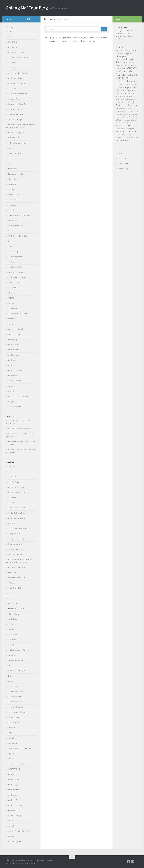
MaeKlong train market (15, 226)
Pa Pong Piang (13, 252)
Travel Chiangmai (14, 350)
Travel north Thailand (15, 370)
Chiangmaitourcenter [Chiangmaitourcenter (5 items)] (123, 111)
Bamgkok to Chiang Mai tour (17, 73)
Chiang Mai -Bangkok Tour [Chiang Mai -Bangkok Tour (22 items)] (127, 82)
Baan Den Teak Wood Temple (18, 57)
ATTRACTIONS (12, 42)
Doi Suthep (11, 148)
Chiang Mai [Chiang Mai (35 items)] (123, 78)
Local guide (12, 205)
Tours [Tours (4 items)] (126, 126)
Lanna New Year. (13, 195)
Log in (120, 153)
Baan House (12, 63)
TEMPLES (11, 298)
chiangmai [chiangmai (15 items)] (121, 81)
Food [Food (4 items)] (117, 114)
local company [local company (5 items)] (132, 114)
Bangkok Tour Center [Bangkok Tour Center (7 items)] (131, 75)
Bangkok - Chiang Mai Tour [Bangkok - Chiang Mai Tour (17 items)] (124, 55)
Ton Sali (10, 324)
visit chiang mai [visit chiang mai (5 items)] (121, 140)
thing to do (11, 319)
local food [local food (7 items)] (119, 117)
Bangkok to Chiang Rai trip (17, 83)
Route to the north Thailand (17, 277)
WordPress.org (123, 169)
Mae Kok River (12, 220)
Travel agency (12, 339)
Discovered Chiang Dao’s (16, 133)
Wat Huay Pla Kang (14, 381)
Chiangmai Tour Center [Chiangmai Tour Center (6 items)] (123, 108)
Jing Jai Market (13, 184)
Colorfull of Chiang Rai (15, 120)
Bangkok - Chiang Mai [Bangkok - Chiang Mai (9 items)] (124, 50)
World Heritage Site (14, 407)
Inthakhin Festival (14, 179)
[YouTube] (32, 19)
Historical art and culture (16, 174)
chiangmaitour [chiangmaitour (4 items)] (120, 102)
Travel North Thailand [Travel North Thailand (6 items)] (123, 137)
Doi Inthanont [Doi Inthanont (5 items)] (134, 111)
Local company (13, 200)
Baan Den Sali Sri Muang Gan (17, 52)
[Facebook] (29, 19)
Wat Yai (10, 386)
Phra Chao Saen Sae (15, 267)
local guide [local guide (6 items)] (127, 117)
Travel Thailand (13, 376)
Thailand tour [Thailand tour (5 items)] (120, 126)
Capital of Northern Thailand (17, 94)
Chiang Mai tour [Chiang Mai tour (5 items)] (121, 99)
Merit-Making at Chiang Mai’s (17, 236)
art (9, 37)
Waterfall (11, 391)
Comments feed (123, 163)
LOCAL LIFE (11, 210)
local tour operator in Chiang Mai (19, 215)
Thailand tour (12, 308)
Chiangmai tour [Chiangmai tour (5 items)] (131, 99)
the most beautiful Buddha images (19, 314)
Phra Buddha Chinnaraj (16, 262)
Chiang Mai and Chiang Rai (17, 104)
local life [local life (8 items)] (134, 117)
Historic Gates (12, 169)
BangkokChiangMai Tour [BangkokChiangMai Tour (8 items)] (129, 62)
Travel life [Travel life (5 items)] (131, 135)
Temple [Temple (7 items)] (124, 123)
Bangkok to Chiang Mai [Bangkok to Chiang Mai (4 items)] (122, 65)
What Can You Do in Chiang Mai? (19, 396)
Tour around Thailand (15, 329)
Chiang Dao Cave (14, 99)
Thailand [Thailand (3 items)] (134, 123)
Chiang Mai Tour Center (16, 114)
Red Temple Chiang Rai (16, 272)
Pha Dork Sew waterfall (15, 257)
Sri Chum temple (13, 288)
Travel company (13, 360)
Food (10, 158)
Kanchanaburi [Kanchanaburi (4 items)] (123, 114)
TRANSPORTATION (14, 334)
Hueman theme (31, 863)
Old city (10, 246)
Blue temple (12, 89)
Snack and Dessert (14, 283)
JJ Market (11, 189)
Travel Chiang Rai (14, 345)
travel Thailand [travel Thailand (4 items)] (134, 137)
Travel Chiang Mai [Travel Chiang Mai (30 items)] (126, 131)
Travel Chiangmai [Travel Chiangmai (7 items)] (122, 134)
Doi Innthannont (13, 138)
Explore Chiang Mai (14, 153)
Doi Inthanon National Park (17, 143)
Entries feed (122, 158)
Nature (10, 241)
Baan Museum (12, 68)
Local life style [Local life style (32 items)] (124, 120)
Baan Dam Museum (14, 47)
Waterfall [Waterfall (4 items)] (128, 140)
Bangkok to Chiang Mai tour (17, 78)
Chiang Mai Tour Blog (27, 8)
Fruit (9, 164)
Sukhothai (11, 293)
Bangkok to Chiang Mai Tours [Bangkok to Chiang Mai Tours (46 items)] (126, 71)
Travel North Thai (13, 365)
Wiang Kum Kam (13, 401)
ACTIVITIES (11, 32)
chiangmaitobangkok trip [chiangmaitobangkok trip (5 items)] (127, 96)
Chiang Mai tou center (15, 109)
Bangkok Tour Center (123, 33)
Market (10, 231)
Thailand (11, 303)
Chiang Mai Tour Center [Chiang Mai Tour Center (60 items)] (127, 103)
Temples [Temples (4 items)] (129, 123)
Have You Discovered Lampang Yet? (20, 429)
